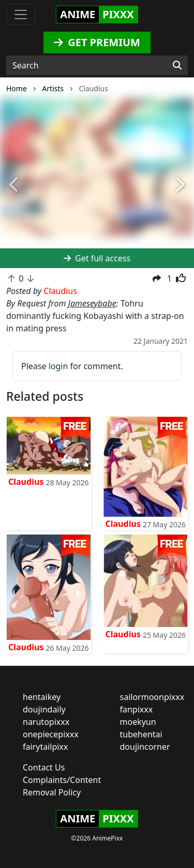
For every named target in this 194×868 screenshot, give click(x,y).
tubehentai (141, 734)
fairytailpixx (45, 747)
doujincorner (145, 747)
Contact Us (44, 767)
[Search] (177, 65)
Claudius (26, 482)
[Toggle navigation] (21, 15)
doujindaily (44, 709)
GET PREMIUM (97, 42)
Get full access (97, 258)
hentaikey (42, 697)
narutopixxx (46, 722)
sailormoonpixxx (152, 697)
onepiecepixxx (51, 734)
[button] (14, 186)
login (58, 366)
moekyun (138, 722)
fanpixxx (137, 709)
